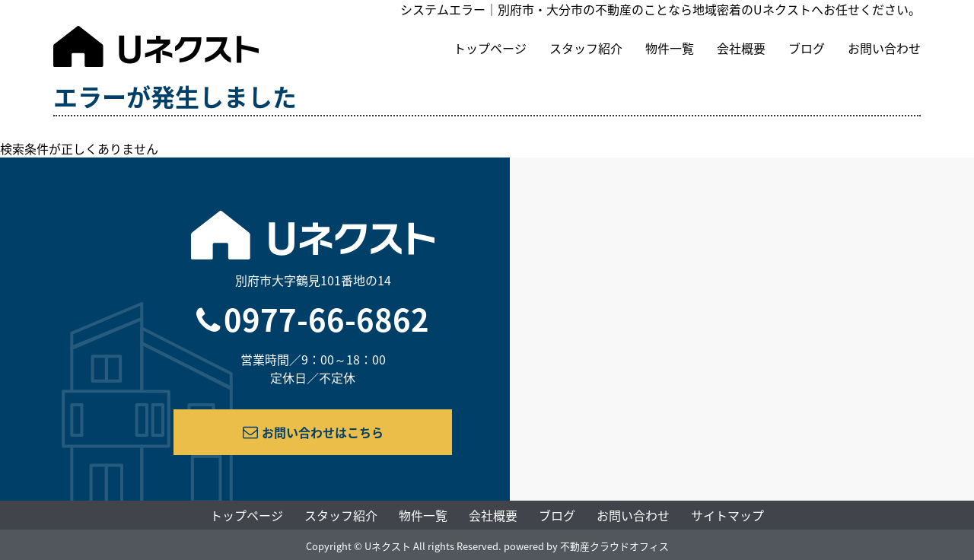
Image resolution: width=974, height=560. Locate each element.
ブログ (807, 48)
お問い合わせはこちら (313, 432)
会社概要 (741, 48)
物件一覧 (670, 48)
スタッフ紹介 (586, 48)
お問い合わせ (884, 48)
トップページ (490, 48)
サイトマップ (727, 515)
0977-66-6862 (326, 319)
